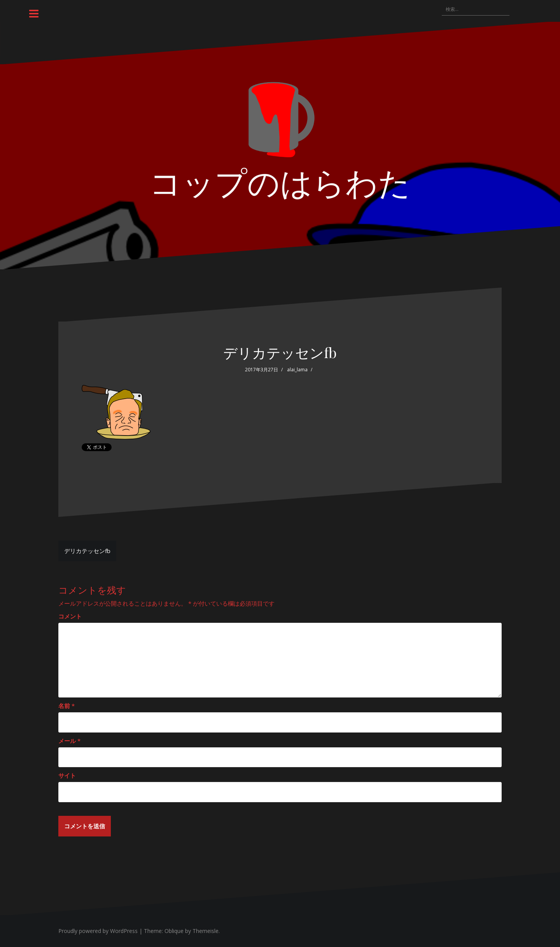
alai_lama (297, 370)
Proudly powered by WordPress (98, 931)
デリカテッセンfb (87, 551)
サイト (67, 775)
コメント (70, 616)
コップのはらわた (280, 181)
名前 (66, 706)
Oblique (174, 931)
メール (69, 741)
